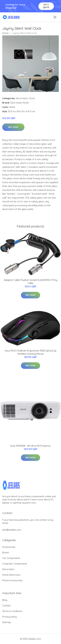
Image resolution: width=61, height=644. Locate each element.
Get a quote (46, 6)
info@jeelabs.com (12, 530)
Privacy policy (9, 617)
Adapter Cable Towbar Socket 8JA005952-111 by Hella (31, 282)
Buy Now (13, 127)
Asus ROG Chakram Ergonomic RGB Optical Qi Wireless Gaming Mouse (31, 352)
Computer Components (15, 564)
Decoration (22, 98)
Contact (6, 606)
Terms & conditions (12, 611)
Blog (5, 600)
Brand (5, 553)
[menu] (55, 17)
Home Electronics (11, 575)
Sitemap (7, 622)
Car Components (11, 558)
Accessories (9, 547)
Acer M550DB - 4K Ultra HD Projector (31, 446)
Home (5, 33)
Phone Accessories (12, 580)
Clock (32, 98)
